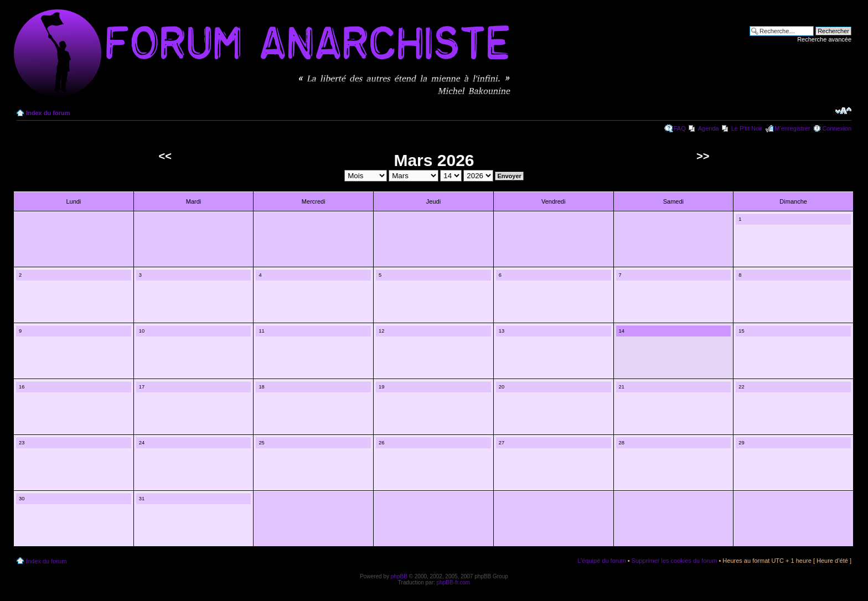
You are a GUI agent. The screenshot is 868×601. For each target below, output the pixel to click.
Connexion (837, 128)
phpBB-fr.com (454, 582)
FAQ (680, 128)
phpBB (399, 576)
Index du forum (48, 113)
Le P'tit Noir (747, 128)
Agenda (709, 128)
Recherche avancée (824, 39)
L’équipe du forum (601, 561)
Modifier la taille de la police (843, 111)
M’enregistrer (792, 128)
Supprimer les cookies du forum (675, 561)
